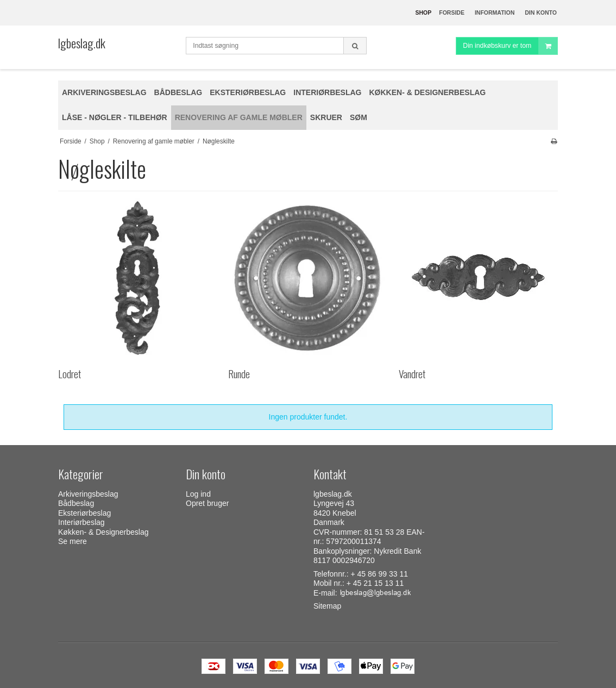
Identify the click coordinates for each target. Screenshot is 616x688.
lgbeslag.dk (82, 43)
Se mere (73, 541)
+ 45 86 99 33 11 (380, 574)
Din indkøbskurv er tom (510, 46)
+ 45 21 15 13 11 (375, 583)
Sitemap (327, 606)
